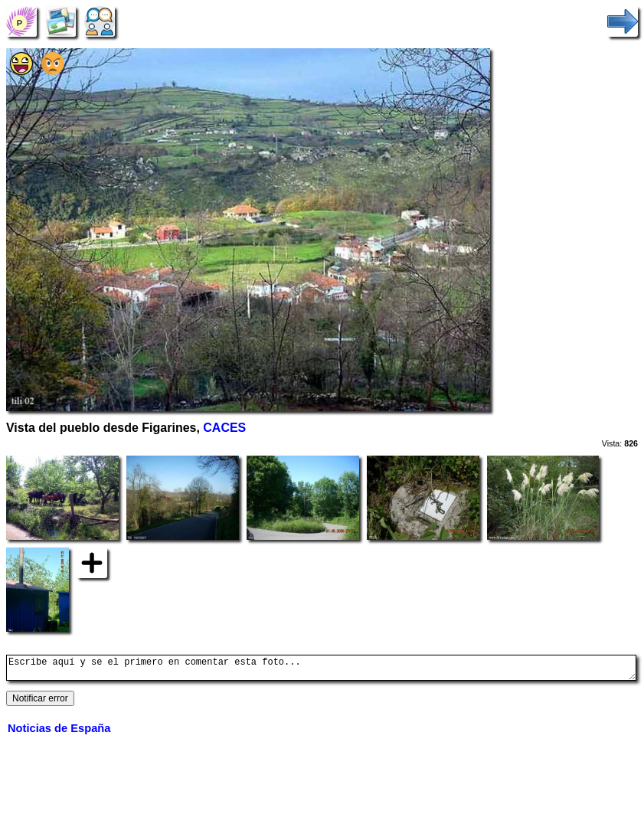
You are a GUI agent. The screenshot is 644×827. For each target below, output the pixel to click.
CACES (224, 428)
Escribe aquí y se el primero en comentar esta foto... (321, 670)
